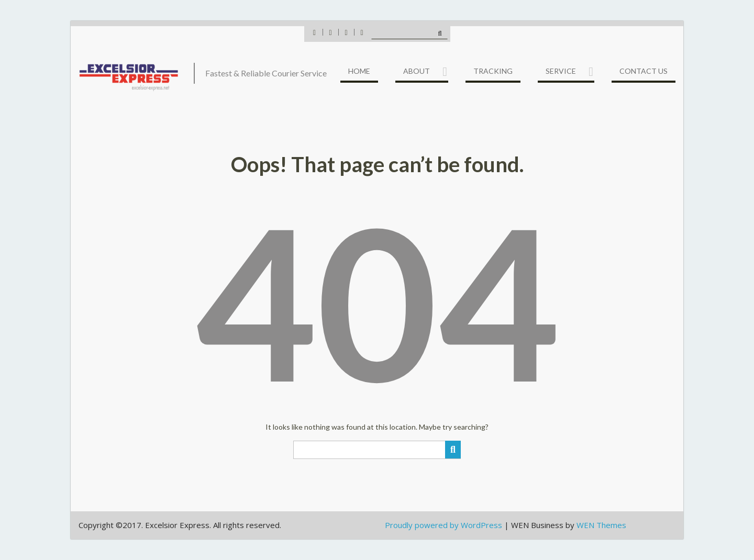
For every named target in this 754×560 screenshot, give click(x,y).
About (417, 71)
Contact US (644, 71)
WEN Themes (601, 525)
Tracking (493, 71)
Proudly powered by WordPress (443, 525)
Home (359, 71)
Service (561, 71)
